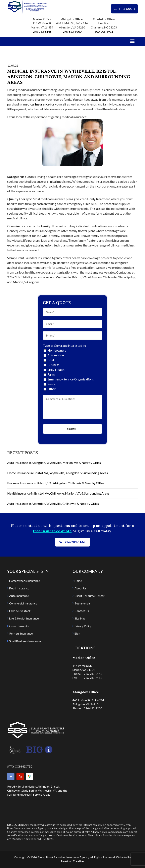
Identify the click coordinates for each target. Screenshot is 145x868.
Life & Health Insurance (24, 618)
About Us (81, 588)
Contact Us (82, 611)
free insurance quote (52, 531)
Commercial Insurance (23, 603)
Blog (77, 633)
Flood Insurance (19, 588)
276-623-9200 (72, 32)
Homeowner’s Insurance (25, 581)
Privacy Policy (83, 626)
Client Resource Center (89, 596)
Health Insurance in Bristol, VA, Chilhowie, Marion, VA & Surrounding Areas (58, 493)
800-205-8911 (104, 32)
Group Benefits (19, 626)
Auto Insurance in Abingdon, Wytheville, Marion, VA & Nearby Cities (54, 463)
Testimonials (83, 603)
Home (78, 581)
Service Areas (42, 794)
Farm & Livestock (20, 611)
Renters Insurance (21, 633)
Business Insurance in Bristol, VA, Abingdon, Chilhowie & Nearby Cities (56, 483)
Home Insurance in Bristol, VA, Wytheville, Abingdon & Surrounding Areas (58, 473)
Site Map (80, 618)
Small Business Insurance (25, 641)
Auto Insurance (19, 596)
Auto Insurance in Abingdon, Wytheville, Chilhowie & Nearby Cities (53, 503)
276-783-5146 (42, 32)
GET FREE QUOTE (124, 9)
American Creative (72, 861)
